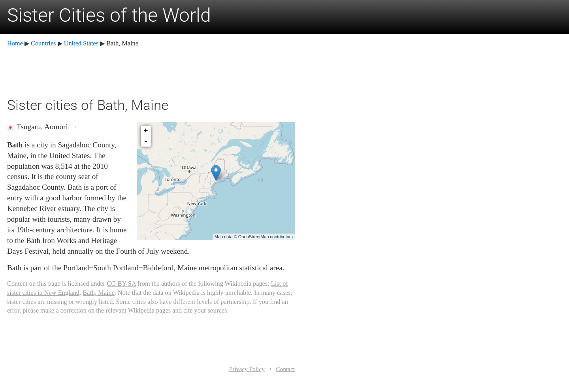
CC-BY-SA (121, 284)
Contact (285, 369)
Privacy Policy (247, 369)
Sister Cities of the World (109, 15)
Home (15, 43)
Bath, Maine (99, 293)
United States (81, 43)
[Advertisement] (151, 71)
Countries (43, 43)
